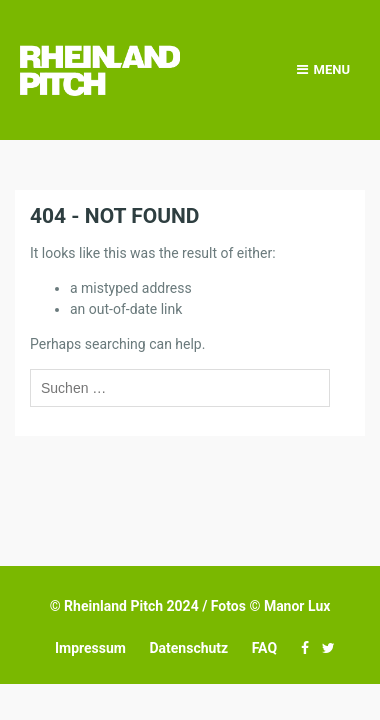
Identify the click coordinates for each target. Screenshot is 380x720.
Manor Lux (297, 606)
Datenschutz (188, 648)
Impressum (90, 648)
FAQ (264, 648)
